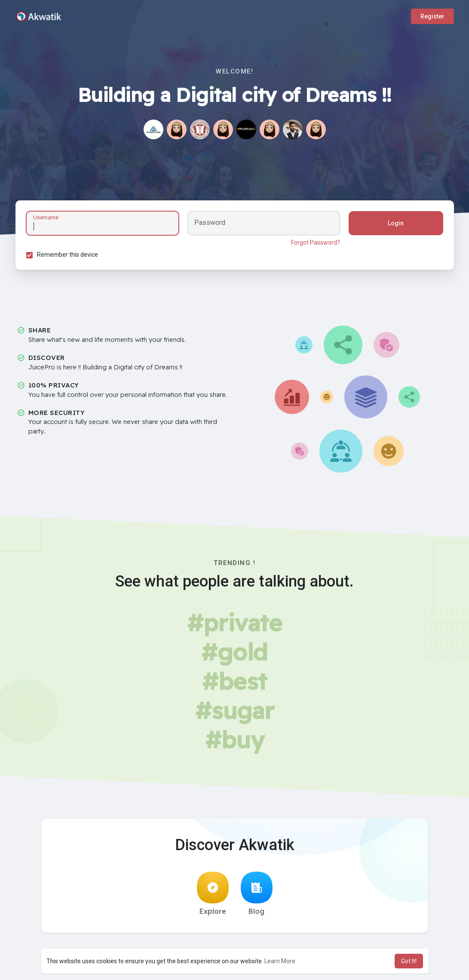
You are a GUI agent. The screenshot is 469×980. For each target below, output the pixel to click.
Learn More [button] (280, 961)
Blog (257, 894)
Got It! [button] (409, 961)
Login (396, 223)
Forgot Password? (316, 243)
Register (432, 16)
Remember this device (67, 255)
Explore (213, 894)
